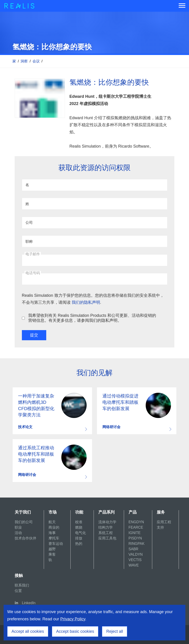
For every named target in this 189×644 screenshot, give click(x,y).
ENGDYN (136, 522)
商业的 (54, 527)
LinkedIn (29, 603)
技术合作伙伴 (25, 538)
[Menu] (182, 6)
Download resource (52, 411)
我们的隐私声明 (86, 302)
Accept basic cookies (75, 631)
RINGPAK (137, 544)
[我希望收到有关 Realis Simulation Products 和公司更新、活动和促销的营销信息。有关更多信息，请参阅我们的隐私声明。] (23, 318)
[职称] (95, 241)
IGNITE (135, 533)
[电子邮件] (95, 260)
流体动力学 (107, 522)
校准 (79, 522)
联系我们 (22, 585)
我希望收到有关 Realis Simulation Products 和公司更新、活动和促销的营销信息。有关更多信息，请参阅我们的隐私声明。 (92, 318)
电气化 (81, 533)
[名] (95, 185)
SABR (134, 549)
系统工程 (106, 533)
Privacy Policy (73, 619)
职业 (18, 527)
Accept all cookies (28, 631)
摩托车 (54, 538)
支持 (160, 527)
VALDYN (136, 554)
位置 (18, 591)
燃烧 (79, 527)
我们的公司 (24, 522)
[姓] (95, 204)
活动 (18, 533)
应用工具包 (107, 538)
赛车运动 (56, 544)
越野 (52, 549)
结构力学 (106, 527)
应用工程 (164, 522)
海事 (52, 533)
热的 (79, 544)
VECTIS (135, 560)
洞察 (24, 61)
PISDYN (135, 538)
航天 (52, 522)
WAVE (134, 565)
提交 (34, 335)
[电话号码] (95, 279)
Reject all (115, 631)
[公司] (95, 223)
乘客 (52, 554)
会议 (36, 61)
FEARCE (136, 527)
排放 (79, 538)
